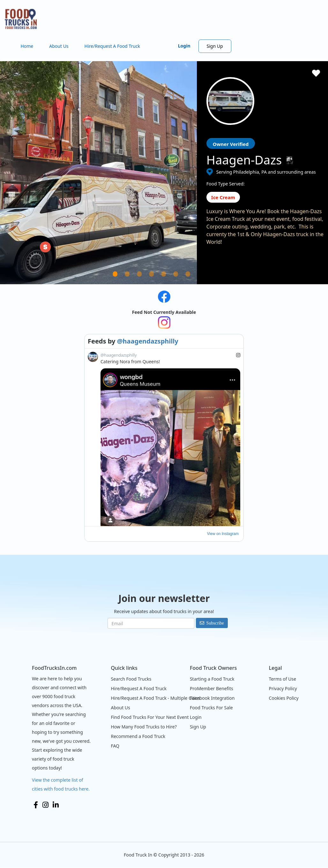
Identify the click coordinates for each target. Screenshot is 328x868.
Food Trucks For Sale (211, 708)
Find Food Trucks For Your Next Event (150, 717)
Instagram (45, 805)
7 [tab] (196, 282)
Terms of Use (282, 679)
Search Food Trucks (131, 679)
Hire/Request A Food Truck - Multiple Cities (155, 698)
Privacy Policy (283, 688)
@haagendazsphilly (148, 341)
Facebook (36, 805)
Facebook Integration (212, 698)
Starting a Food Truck (212, 679)
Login (184, 46)
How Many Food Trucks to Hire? (144, 727)
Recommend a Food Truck (138, 736)
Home (27, 46)
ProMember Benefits (212, 688)
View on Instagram (223, 534)
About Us (59, 46)
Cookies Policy (283, 698)
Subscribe (215, 623)
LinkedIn (56, 805)
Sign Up (215, 46)
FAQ (115, 746)
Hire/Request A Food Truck (112, 46)
